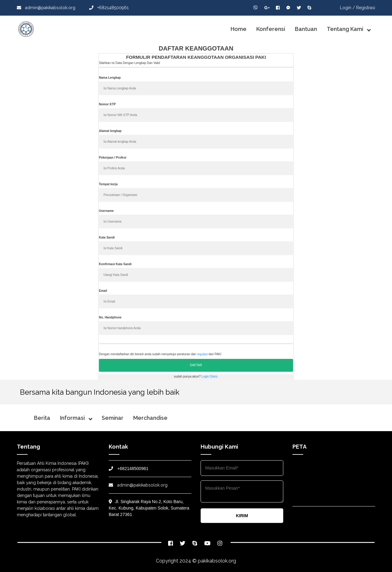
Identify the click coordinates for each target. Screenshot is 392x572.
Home (239, 29)
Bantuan (306, 29)
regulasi (202, 354)
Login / (347, 8)
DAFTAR (196, 365)
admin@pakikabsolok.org (46, 8)
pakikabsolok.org (217, 561)
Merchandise (150, 418)
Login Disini (209, 376)
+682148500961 (109, 8)
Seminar (113, 418)
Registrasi (366, 8)
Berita (42, 418)
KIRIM (242, 516)
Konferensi (271, 29)
